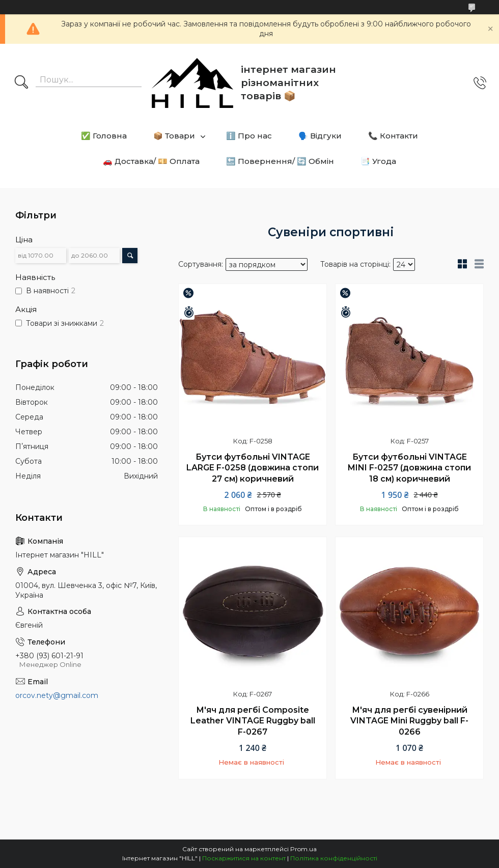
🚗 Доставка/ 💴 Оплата (151, 161)
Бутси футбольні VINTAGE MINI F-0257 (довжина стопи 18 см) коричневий (409, 468)
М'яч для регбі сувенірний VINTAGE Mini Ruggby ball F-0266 (409, 721)
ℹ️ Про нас (249, 136)
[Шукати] (21, 83)
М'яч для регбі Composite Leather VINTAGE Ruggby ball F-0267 (253, 721)
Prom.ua (303, 849)
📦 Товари (174, 136)
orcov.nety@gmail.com (57, 695)
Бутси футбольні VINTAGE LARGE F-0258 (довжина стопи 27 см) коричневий (253, 468)
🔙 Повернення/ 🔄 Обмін (280, 161)
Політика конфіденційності (334, 858)
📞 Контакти (393, 136)
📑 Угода (378, 161)
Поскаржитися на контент (244, 858)
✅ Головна (104, 136)
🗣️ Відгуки (320, 136)
